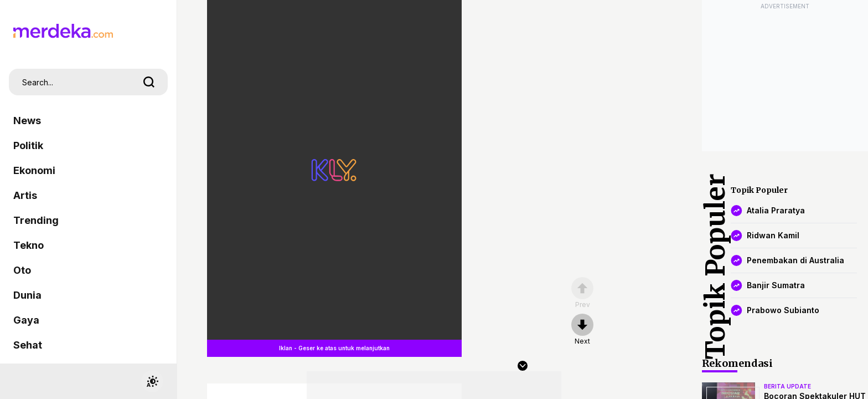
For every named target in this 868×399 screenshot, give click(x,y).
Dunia (27, 295)
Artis (25, 195)
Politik (28, 145)
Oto (22, 270)
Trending (36, 220)
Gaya (26, 320)
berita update (787, 386)
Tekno (29, 245)
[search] (149, 82)
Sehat (28, 345)
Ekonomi (34, 170)
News (27, 121)
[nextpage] (582, 330)
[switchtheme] (152, 381)
